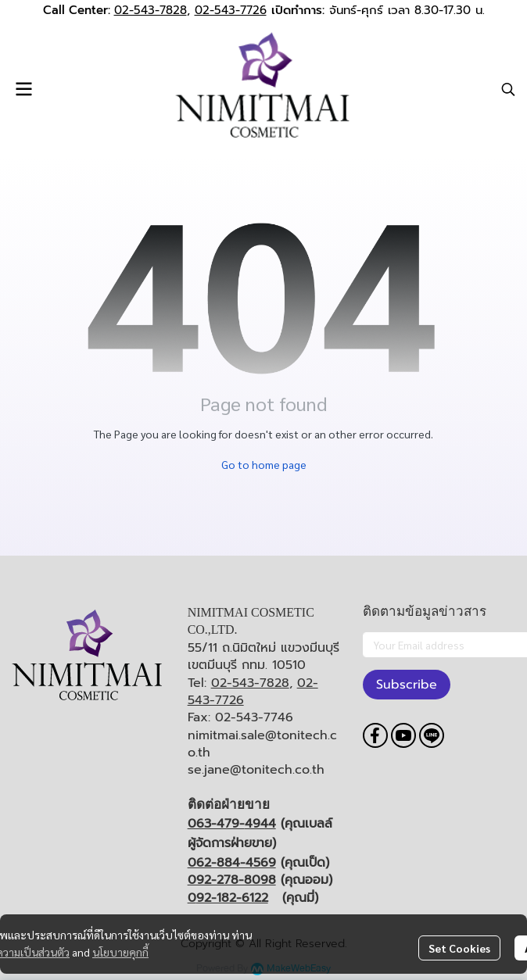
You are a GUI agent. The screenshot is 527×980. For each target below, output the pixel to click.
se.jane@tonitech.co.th (256, 770)
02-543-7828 (151, 10)
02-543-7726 (231, 10)
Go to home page (264, 464)
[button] (508, 89)
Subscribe (407, 685)
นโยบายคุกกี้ (120, 952)
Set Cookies (459, 948)
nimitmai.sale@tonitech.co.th (262, 744)
